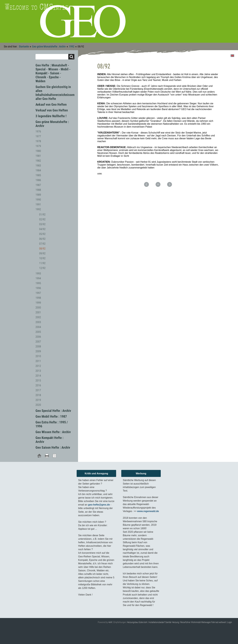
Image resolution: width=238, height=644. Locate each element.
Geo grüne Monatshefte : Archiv (49, 46)
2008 (38, 346)
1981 (38, 156)
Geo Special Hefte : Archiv (53, 411)
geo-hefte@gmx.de (99, 505)
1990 (38, 200)
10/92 (42, 258)
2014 (38, 376)
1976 (38, 131)
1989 (38, 195)
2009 (38, 351)
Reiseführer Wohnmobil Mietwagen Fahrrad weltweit (203, 622)
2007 (38, 342)
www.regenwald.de (148, 511)
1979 (38, 146)
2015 (38, 380)
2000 (38, 307)
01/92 (42, 214)
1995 (38, 283)
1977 (38, 136)
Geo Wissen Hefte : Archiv (53, 432)
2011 (38, 361)
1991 (38, 204)
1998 (38, 298)
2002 (38, 317)
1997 (38, 293)
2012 (38, 366)
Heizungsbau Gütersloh (137, 622)
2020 (38, 405)
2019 (38, 400)
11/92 (42, 263)
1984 (38, 170)
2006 (38, 337)
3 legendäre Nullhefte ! (51, 116)
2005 (38, 332)
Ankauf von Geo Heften (51, 105)
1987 (38, 185)
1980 (38, 151)
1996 (38, 288)
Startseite (24, 46)
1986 (38, 180)
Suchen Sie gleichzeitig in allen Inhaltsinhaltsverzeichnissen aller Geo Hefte (55, 93)
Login (230, 622)
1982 (38, 161)
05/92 (42, 234)
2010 (38, 356)
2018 (38, 395)
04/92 (42, 229)
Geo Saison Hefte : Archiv (53, 448)
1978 (38, 141)
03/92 (42, 224)
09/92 (42, 253)
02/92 (42, 219)
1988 (38, 190)
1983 (38, 165)
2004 (38, 327)
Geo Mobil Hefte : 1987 (51, 416)
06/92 (42, 239)
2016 (38, 385)
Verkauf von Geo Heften (52, 110)
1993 (38, 273)
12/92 (42, 268)
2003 (38, 322)
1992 (72, 46)
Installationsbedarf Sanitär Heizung (164, 622)
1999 (38, 303)
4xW (110, 622)
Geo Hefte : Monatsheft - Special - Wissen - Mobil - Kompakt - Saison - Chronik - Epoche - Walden (53, 73)
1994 (38, 278)
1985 (38, 175)
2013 (38, 371)
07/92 (42, 244)
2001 (38, 312)
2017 (38, 390)
